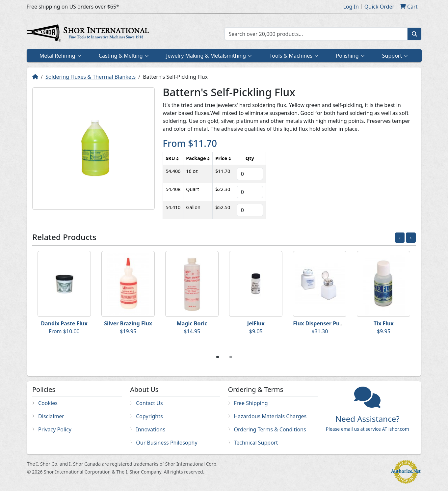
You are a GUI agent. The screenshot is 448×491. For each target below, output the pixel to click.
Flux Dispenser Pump (320, 323)
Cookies (48, 403)
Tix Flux (384, 323)
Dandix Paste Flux (64, 323)
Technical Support (256, 443)
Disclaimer (51, 416)
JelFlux (256, 323)
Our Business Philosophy (167, 443)
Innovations (151, 429)
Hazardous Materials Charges (270, 416)
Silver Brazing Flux (128, 323)
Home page (89, 34)
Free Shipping (251, 403)
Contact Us (149, 403)
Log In (351, 7)
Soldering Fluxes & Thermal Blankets (91, 77)
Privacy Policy (55, 429)
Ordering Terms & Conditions (270, 429)
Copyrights (149, 416)
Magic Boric (192, 323)
